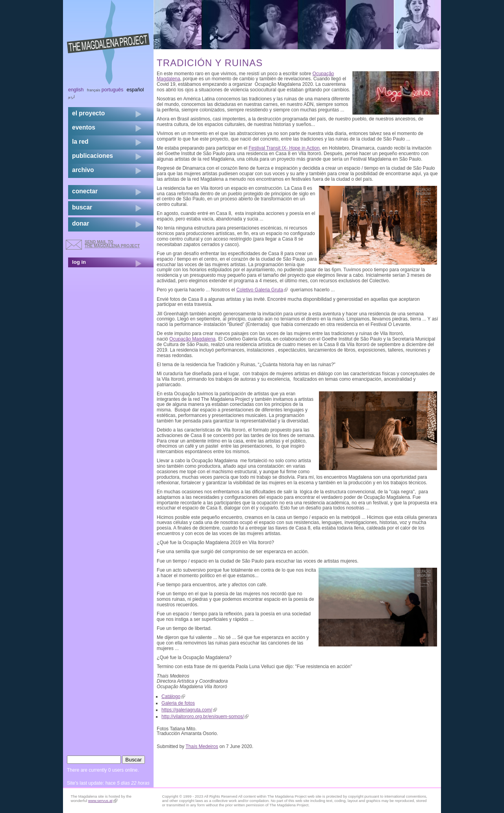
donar (81, 223)
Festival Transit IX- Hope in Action (284, 148)
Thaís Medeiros (202, 746)
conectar (85, 191)
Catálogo (173, 696)
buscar (82, 207)
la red (80, 142)
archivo (83, 170)
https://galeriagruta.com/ (189, 710)
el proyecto (88, 113)
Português (112, 90)
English (76, 90)
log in (79, 262)
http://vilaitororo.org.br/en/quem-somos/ (205, 717)
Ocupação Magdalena (192, 339)
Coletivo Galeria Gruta (262, 290)
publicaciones (93, 156)
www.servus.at (103, 801)
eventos (84, 127)
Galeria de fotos (178, 703)
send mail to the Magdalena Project (112, 244)
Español (135, 90)
